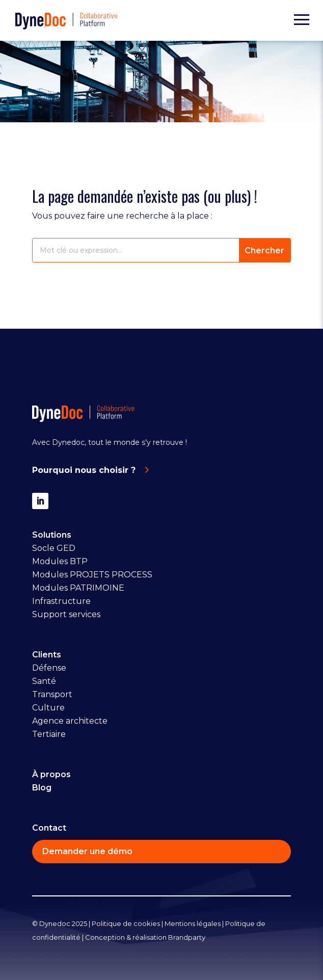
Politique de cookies (126, 923)
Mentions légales (193, 923)
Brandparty (187, 937)
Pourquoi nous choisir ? (84, 470)
